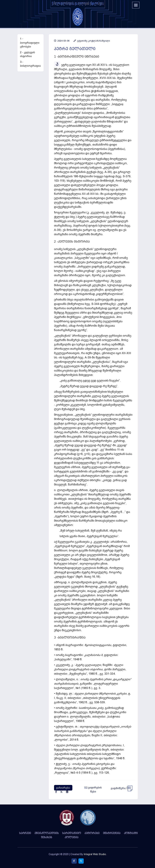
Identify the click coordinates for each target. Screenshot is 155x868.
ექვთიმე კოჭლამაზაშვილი (92, 41)
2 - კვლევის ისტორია (28, 54)
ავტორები (92, 833)
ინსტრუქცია (112, 833)
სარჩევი (25, 833)
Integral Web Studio (95, 854)
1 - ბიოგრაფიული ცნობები (30, 43)
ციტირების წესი (93, 790)
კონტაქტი (131, 833)
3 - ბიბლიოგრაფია (30, 64)
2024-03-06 (62, 41)
